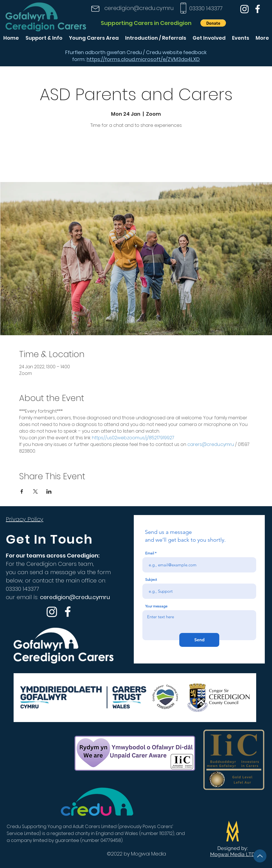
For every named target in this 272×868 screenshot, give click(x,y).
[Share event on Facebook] (22, 491)
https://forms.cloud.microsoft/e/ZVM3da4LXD (143, 59)
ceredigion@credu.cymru (139, 8)
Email (150, 553)
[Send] (199, 640)
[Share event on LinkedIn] (49, 491)
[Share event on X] (35, 491)
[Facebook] (258, 9)
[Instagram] (245, 9)
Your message (156, 606)
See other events (136, 156)
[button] (213, 23)
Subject (151, 580)
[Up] (260, 856)
